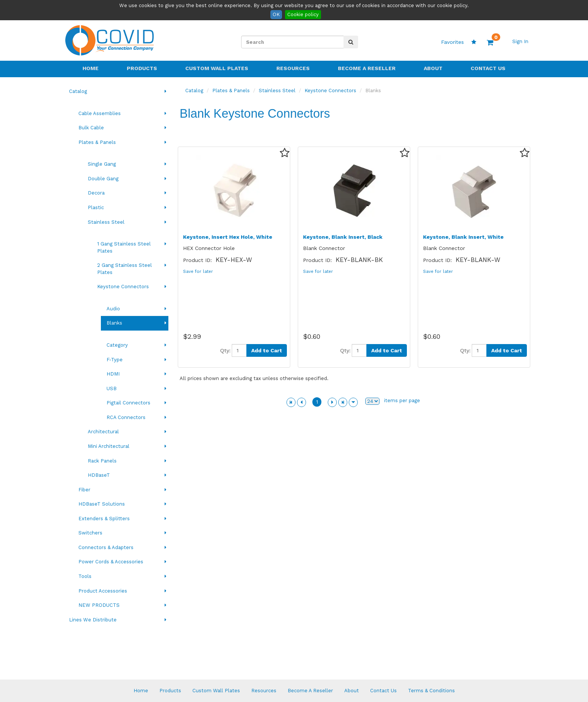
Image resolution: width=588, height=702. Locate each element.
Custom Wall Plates (217, 68)
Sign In (520, 41)
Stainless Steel (106, 222)
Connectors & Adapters (106, 547)
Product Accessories (103, 591)
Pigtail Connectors (128, 403)
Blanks (114, 323)
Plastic (96, 207)
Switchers (90, 533)
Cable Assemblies (100, 113)
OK (276, 14)
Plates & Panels (97, 142)
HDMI (113, 374)
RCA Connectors (126, 417)
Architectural (103, 432)
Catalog (78, 91)
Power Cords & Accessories (111, 562)
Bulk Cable (91, 128)
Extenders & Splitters (104, 519)
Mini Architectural (109, 446)
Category (117, 345)
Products (142, 68)
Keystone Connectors (123, 287)
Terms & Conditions (431, 691)
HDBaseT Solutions (102, 504)
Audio (113, 309)
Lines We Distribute (93, 620)
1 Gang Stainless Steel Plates (124, 247)
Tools (85, 576)
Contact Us (488, 68)
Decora (96, 193)
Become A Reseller (367, 68)
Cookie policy (303, 14)
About (433, 68)
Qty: (225, 350)
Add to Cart (267, 350)
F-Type (115, 360)
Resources (293, 68)
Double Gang (103, 179)
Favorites (459, 42)
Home (91, 68)
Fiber (84, 490)
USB (112, 388)
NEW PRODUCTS (99, 605)
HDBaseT (99, 475)
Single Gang (102, 164)
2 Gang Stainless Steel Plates (124, 269)
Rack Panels (102, 461)
